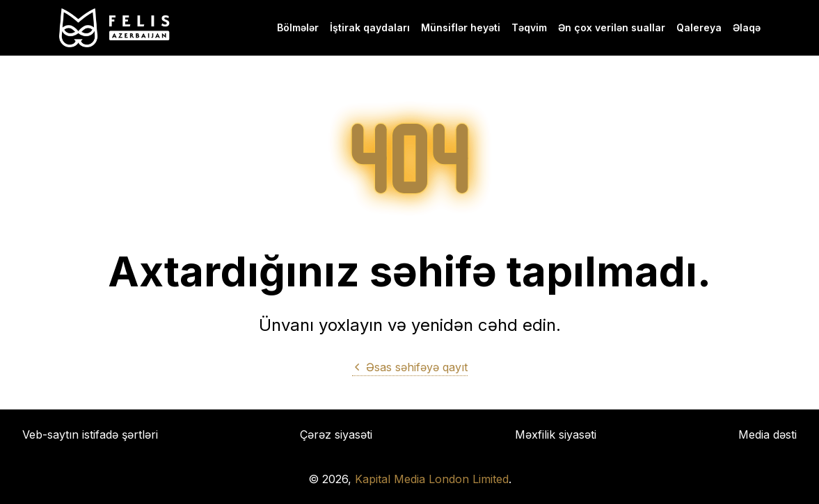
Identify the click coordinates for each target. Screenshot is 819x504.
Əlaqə (747, 27)
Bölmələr (298, 27)
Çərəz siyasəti (336, 434)
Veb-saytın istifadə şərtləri (90, 434)
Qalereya (699, 27)
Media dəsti (768, 434)
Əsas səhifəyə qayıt (410, 367)
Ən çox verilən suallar (612, 27)
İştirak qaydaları (370, 27)
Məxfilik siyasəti (556, 434)
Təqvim (529, 27)
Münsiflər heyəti (461, 27)
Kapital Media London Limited (432, 479)
